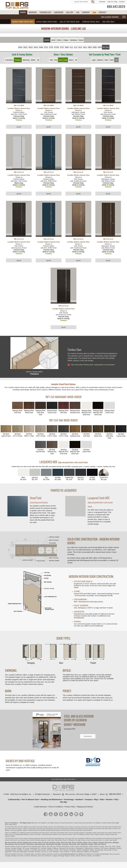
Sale (94, 12)
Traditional (91, 22)
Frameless (9, 60)
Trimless (18, 60)
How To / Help (113, 2)
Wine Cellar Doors (11, 825)
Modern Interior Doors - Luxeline (63, 29)
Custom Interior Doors (109, 823)
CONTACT (102, 12)
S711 (46, 47)
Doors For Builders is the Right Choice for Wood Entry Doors (54, 823)
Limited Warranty (40, 807)
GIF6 (100, 47)
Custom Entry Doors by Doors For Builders (87, 823)
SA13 (36, 47)
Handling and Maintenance (51, 799)
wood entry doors (116, 838)
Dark (106, 60)
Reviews (102, 2)
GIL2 (80, 47)
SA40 (41, 47)
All (38, 60)
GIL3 (85, 47)
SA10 (20, 47)
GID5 (95, 47)
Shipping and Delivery (85, 807)
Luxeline (23, 22)
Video (102, 799)
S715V (57, 47)
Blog (96, 799)
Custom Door (89, 834)
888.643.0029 (116, 7)
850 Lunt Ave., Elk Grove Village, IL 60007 (81, 794)
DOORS (23, 12)
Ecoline (47, 22)
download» (88, 736)
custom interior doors (114, 833)
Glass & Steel (70, 22)
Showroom (57, 794)
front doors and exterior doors (59, 833)
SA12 (31, 47)
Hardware (74, 40)
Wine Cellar (108, 22)
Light (94, 60)
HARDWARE (59, 12)
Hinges (66, 40)
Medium (100, 60)
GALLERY (70, 12)
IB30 (67, 47)
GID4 (90, 47)
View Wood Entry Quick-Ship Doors (63, 779)
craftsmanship (33, 830)
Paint (112, 60)
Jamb (53, 40)
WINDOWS (33, 12)
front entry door (13, 827)
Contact (122, 2)
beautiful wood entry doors (41, 833)
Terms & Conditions (56, 807)
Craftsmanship (14, 799)
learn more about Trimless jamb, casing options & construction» (93, 365)
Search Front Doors (83, 2)
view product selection (110, 17)
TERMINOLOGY (45, 12)
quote (19, 127)
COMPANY (86, 12)
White (33, 60)
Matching (26, 60)
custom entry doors (98, 833)
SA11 (25, 47)
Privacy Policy (70, 807)
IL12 (76, 47)
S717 (62, 47)
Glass (71, 60)
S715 (51, 47)
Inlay (60, 60)
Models (47, 40)
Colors (59, 40)
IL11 (71, 47)
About (81, 40)
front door (11, 838)
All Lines (106, 47)
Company (89, 799)
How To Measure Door (30, 799)
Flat (51, 60)
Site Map (64, 802)
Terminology (69, 799)
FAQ (78, 12)
